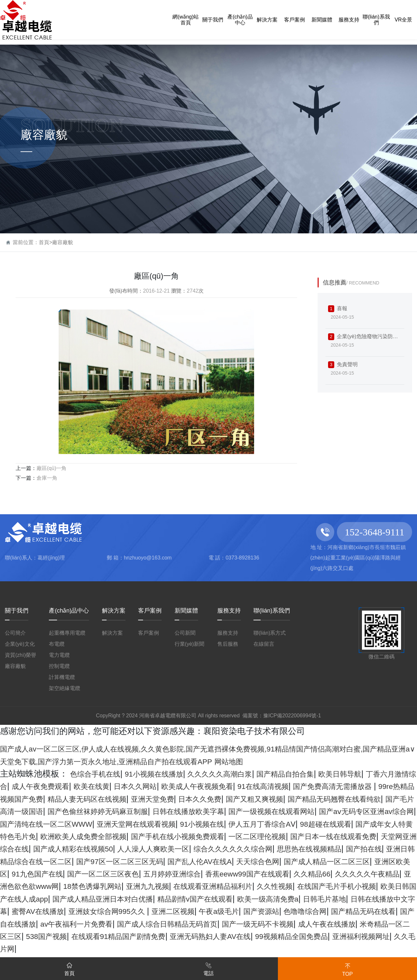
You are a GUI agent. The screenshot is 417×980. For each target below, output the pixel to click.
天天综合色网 (374, 874)
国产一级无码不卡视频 (332, 948)
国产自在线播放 (43, 948)
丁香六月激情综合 (34, 786)
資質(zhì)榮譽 (21, 655)
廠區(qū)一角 (51, 468)
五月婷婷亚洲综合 (341, 886)
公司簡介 (15, 633)
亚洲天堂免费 (312, 799)
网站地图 (341, 761)
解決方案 (114, 611)
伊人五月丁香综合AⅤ (168, 836)
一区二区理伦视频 (229, 849)
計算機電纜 (62, 677)
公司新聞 (185, 633)
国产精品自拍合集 (322, 774)
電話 (208, 968)
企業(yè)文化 (20, 644)
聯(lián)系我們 (272, 611)
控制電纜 (59, 666)
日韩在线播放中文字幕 (340, 924)
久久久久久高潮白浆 (245, 774)
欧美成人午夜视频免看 (289, 786)
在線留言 (264, 644)
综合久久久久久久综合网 (273, 861)
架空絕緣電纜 (65, 688)
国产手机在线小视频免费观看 (136, 849)
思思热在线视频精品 (362, 861)
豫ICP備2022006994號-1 (292, 716)
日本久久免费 (367, 799)
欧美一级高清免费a (202, 924)
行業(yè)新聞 (190, 644)
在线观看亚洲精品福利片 (60, 911)
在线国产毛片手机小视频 (204, 911)
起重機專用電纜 (67, 633)
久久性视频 (132, 911)
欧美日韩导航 (385, 774)
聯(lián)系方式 (270, 633)
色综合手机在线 (100, 774)
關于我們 (17, 611)
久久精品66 (108, 899)
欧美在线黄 (166, 786)
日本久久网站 (217, 786)
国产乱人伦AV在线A (306, 874)
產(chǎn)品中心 (69, 611)
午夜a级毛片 (214, 936)
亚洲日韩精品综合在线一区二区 (98, 874)
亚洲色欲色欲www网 (253, 899)
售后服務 (228, 644)
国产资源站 (263, 936)
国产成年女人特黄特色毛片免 (332, 836)
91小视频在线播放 (168, 774)
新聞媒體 (186, 611)
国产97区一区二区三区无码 (213, 874)
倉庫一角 (47, 478)
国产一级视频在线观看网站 (106, 824)
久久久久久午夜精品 (172, 899)
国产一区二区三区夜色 (260, 886)
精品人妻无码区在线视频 (236, 799)
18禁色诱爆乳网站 (330, 899)
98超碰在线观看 (242, 836)
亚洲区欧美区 (123, 886)
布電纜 (57, 644)
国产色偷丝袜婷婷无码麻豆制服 (318, 811)
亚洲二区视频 (161, 936)
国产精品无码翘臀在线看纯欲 (110, 811)
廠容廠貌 (63, 242)
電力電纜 (59, 655)
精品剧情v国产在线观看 (117, 924)
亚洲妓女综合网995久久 (85, 936)
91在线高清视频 (366, 786)
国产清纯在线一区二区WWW (332, 824)
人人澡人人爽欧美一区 (179, 861)
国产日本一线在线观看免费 (318, 849)
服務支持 (229, 611)
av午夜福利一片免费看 (119, 948)
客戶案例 (150, 611)
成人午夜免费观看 (106, 786)
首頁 (44, 242)
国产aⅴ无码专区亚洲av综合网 (217, 824)
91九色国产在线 (183, 886)
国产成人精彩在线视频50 (85, 861)
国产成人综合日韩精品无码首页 (225, 948)
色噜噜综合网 (314, 936)
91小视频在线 (98, 836)
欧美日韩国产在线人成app (304, 911)
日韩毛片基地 (268, 924)
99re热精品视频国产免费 (138, 799)
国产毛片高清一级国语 (212, 811)
